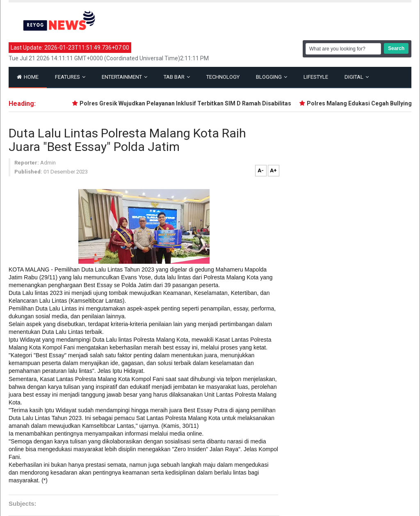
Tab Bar (177, 77)
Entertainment (124, 77)
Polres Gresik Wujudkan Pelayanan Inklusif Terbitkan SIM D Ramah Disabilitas (187, 103)
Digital (357, 77)
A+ (273, 170)
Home (28, 77)
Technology (223, 77)
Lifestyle (316, 77)
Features (70, 77)
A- (261, 170)
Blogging (272, 77)
